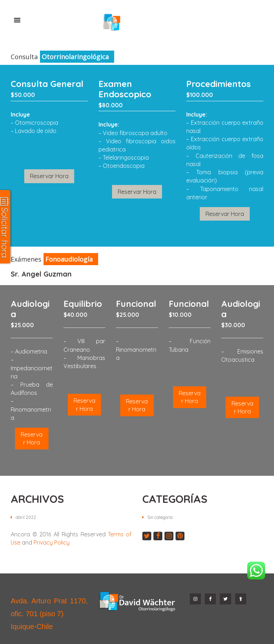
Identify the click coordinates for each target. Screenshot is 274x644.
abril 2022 (26, 517)
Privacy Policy (52, 542)
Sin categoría (162, 517)
